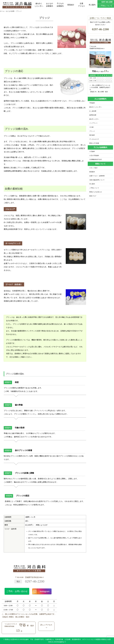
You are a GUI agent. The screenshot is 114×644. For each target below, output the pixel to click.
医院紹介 (71, 5)
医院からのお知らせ (96, 192)
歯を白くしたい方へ (39, 5)
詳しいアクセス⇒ (46, 626)
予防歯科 (28, 5)
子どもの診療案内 (60, 5)
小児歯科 (92, 152)
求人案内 (92, 5)
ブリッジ (92, 131)
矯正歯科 (92, 135)
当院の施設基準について (97, 180)
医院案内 (92, 172)
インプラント (93, 123)
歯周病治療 (93, 115)
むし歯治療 (93, 111)
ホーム (18, 5)
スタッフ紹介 (93, 168)
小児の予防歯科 (94, 156)
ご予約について (94, 188)
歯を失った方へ (94, 119)
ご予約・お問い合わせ (17, 591)
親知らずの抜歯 (94, 143)
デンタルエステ (94, 139)
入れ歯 (91, 127)
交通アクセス (81, 5)
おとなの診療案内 (50, 5)
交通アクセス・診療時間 (97, 176)
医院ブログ (93, 196)
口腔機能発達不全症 (96, 160)
